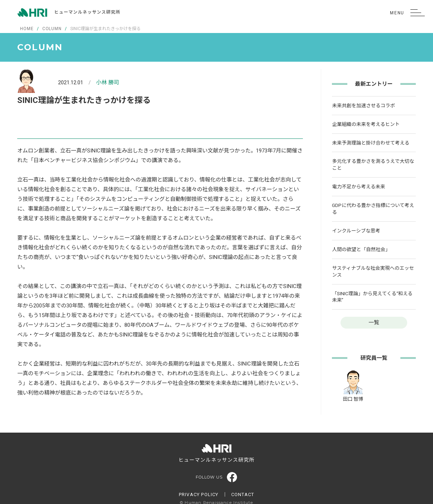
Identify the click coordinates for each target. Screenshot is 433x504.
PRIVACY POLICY (199, 494)
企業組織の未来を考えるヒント (366, 124)
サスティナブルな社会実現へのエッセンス (373, 271)
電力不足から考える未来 (358, 187)
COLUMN (52, 29)
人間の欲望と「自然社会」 (361, 249)
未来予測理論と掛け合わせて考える (371, 143)
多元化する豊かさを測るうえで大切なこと (373, 164)
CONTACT (243, 494)
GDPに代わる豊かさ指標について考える (373, 209)
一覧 (374, 322)
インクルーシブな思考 (356, 231)
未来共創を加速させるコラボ (363, 105)
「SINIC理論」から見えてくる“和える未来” (372, 297)
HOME (27, 29)
